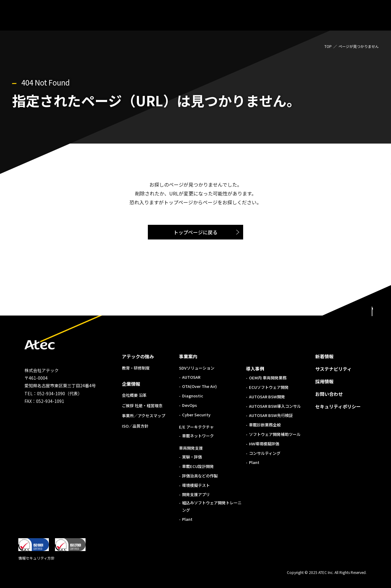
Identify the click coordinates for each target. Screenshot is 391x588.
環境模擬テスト (196, 485)
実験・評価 (192, 457)
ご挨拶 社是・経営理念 (142, 405)
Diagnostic (193, 396)
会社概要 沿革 (134, 395)
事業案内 (188, 356)
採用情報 (324, 381)
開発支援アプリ (196, 494)
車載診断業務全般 (265, 425)
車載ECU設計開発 (198, 466)
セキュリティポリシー (338, 406)
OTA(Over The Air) (199, 386)
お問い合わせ (329, 394)
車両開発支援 (191, 448)
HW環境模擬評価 (264, 444)
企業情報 (131, 384)
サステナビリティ (333, 369)
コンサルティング (265, 453)
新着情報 (324, 356)
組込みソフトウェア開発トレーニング (212, 506)
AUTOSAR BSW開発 (267, 397)
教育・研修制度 (136, 368)
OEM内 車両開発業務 (268, 378)
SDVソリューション (197, 368)
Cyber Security (196, 415)
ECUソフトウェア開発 (269, 387)
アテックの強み (138, 356)
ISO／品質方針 (135, 426)
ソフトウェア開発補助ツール (275, 434)
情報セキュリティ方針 (37, 558)
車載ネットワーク (198, 436)
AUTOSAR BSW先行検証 (271, 415)
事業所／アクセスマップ (144, 416)
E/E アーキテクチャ (196, 427)
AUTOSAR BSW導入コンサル (275, 406)
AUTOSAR (191, 377)
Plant (187, 519)
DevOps (190, 405)
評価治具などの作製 (200, 476)
